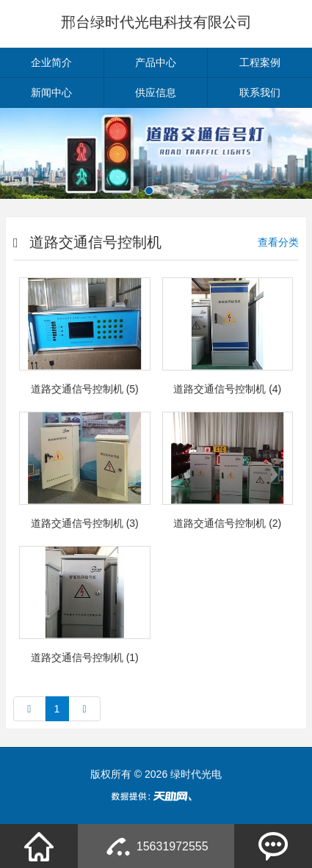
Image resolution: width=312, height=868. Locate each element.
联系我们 (260, 92)
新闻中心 (51, 92)
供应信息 (156, 92)
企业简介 (51, 62)
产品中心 (156, 62)
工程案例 (260, 62)
